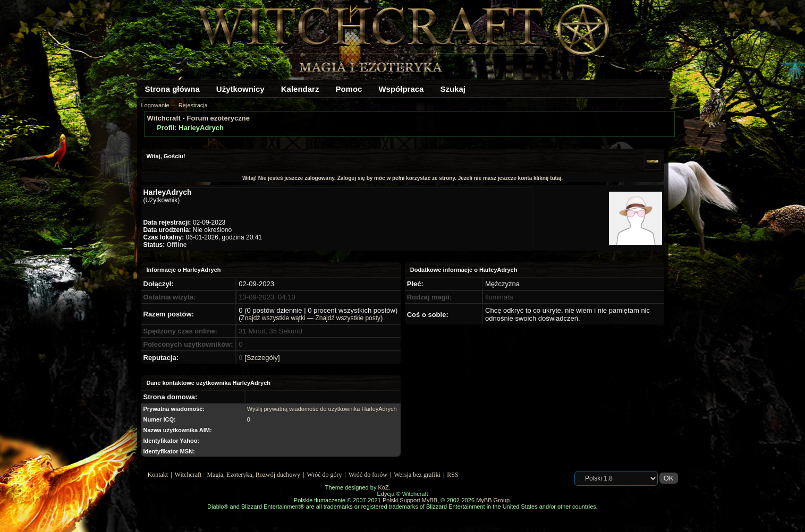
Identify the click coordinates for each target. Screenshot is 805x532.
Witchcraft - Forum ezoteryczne (198, 118)
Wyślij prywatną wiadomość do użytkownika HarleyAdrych (322, 409)
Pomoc (349, 89)
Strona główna (172, 89)
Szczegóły (262, 358)
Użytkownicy (240, 89)
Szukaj (453, 89)
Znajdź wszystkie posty (348, 318)
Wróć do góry (324, 475)
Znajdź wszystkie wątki (273, 318)
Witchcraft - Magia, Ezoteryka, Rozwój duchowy (238, 475)
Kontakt (158, 475)
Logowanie (155, 105)
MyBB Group (493, 500)
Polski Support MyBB (410, 500)
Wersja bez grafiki (417, 475)
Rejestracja (193, 105)
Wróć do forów (368, 475)
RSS (452, 475)
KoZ (383, 487)
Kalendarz (300, 89)
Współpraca (401, 89)
